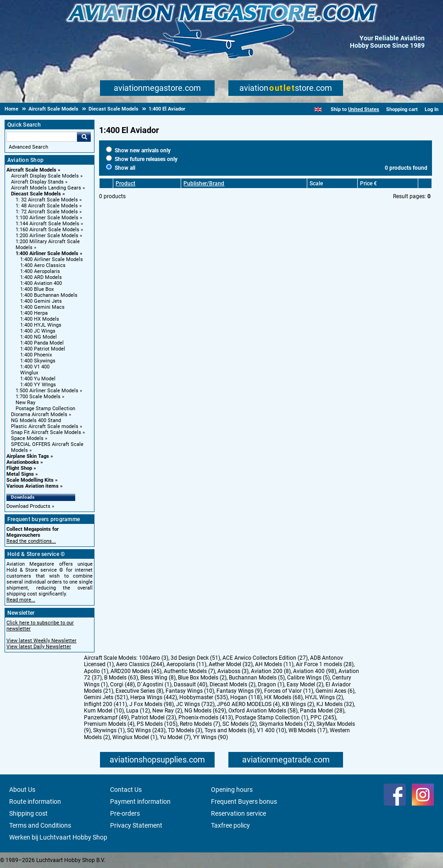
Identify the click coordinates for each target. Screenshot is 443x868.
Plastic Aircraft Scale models (45, 426)
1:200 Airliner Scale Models (47, 236)
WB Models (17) (308, 730)
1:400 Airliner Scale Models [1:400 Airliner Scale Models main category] (52, 259)
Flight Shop (19, 468)
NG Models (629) (205, 711)
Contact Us (126, 790)
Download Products (28, 506)
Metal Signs (20, 474)
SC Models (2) (240, 724)
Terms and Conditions (40, 825)
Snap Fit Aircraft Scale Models (46, 432)
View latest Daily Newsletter (39, 647)
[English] (318, 109)
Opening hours (232, 790)
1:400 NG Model (39, 337)
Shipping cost (28, 813)
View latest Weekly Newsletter (42, 641)
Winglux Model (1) (135, 737)
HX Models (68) (283, 697)
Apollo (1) (96, 671)
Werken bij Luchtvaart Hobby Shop (58, 837)
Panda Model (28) (322, 711)
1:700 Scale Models (38, 397)
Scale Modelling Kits (30, 480)
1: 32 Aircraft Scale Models (47, 200)
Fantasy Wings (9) (239, 691)
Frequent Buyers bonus (244, 801)
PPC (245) (323, 718)
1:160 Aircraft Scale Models (47, 230)
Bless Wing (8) (158, 678)
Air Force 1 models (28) (325, 664)
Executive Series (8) (139, 691)
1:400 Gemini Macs (42, 307)
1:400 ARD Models (41, 277)
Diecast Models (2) (233, 684)
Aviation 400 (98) (315, 671)
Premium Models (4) (109, 724)
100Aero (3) (154, 658)
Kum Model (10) (104, 711)
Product (125, 184)
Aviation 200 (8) (271, 671)
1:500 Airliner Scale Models (47, 391)
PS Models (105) (157, 724)
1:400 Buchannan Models (49, 295)
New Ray (25, 403)
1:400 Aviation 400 (41, 283)
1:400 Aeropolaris (40, 271)
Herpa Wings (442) (154, 697)
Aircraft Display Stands (37, 182)
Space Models (27, 438)
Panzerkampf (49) (106, 718)
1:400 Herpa (34, 313)
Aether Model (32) (231, 664)
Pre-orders (125, 813)
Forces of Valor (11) (289, 691)
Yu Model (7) (175, 737)
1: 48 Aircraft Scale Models (47, 206)
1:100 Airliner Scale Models (47, 218)
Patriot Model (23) (154, 718)
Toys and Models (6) (230, 730)
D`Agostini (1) (154, 684)
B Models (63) (121, 678)
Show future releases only (142, 159)
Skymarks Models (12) (287, 724)
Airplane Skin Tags (28, 456)
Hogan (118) (246, 697)
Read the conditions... (31, 541)
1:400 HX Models (40, 319)
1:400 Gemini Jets (41, 301)
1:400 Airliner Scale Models (47, 253)
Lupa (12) (138, 711)
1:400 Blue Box (37, 289)
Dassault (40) (191, 684)
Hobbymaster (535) (204, 697)
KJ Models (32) (335, 704)
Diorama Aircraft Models (39, 415)
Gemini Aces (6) (335, 691)
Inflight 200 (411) (105, 704)
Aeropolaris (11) (186, 664)
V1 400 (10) (271, 730)
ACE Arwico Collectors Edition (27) (265, 658)
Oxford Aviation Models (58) (263, 711)
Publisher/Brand (204, 184)
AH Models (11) (274, 664)
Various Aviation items (33, 486)
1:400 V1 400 (35, 367)
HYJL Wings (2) (324, 697)
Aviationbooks (23, 462)
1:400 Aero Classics (43, 265)
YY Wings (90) (210, 737)
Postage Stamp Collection (45, 409)
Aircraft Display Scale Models (45, 176)
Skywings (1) (109, 730)
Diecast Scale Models (36, 194)
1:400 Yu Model (38, 379)
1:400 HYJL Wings (41, 325)
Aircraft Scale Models (31, 170)
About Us (22, 790)
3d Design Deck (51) (195, 658)
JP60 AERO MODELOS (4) (248, 704)
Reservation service (238, 813)
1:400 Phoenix (36, 355)
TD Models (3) (185, 730)
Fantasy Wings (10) (190, 691)
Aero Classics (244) (140, 664)
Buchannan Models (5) (257, 678)
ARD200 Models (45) (136, 671)
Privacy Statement (136, 825)
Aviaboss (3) (233, 671)
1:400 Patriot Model (43, 349)
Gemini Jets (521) (106, 697)
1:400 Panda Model (42, 343)
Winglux (29, 373)
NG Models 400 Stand (36, 420)
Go (84, 137)
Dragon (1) (271, 684)
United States (364, 109)
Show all (121, 168)
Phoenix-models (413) (206, 718)
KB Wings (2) (298, 704)
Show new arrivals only (138, 150)
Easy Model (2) (305, 684)
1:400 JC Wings (38, 331)
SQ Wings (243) (146, 730)
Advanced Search (28, 147)
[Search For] (42, 137)
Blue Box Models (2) (202, 678)
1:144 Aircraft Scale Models (47, 224)
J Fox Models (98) (152, 704)
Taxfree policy (230, 825)
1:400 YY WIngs (38, 385)
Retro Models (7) (200, 724)
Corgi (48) (122, 684)
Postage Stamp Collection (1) (272, 718)
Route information (35, 801)
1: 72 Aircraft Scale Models (47, 212)
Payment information (140, 801)
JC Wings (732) (195, 704)
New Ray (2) (167, 711)
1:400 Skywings (38, 361)
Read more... (21, 600)
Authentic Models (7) (189, 671)
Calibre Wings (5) (308, 678)
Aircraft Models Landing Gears (46, 188)
